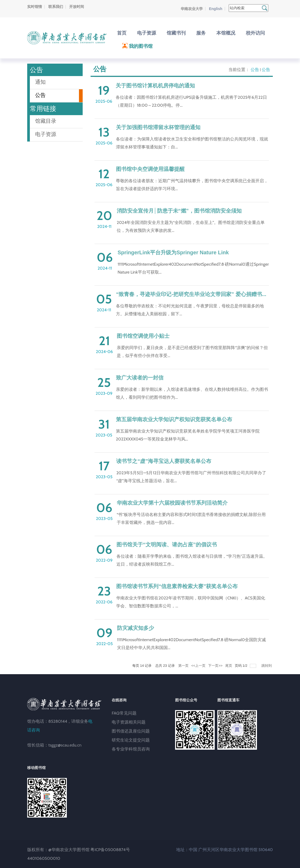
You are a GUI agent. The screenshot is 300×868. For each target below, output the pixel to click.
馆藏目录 (46, 121)
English (216, 9)
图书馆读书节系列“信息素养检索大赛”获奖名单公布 (177, 586)
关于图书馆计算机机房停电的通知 (155, 86)
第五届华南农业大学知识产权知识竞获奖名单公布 (174, 419)
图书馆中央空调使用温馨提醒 (150, 169)
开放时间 (77, 7)
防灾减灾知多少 (135, 628)
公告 (255, 70)
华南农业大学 (192, 9)
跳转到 (267, 666)
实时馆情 (35, 7)
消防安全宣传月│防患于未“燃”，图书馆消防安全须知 (179, 211)
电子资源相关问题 (129, 722)
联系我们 (56, 7)
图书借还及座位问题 (131, 731)
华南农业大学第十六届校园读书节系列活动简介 (172, 503)
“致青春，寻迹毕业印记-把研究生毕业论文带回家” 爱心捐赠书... (191, 294)
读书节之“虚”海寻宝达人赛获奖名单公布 (164, 461)
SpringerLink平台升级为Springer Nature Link (173, 252)
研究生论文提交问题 (131, 740)
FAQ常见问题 (124, 713)
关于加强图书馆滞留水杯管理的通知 (158, 127)
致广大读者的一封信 (140, 378)
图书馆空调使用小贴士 (143, 336)
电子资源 (46, 134)
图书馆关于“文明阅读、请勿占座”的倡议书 (167, 545)
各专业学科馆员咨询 (131, 749)
